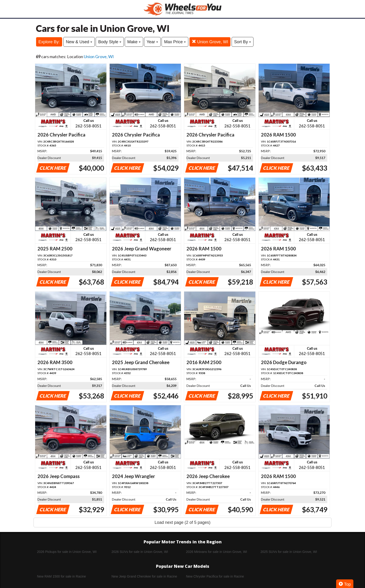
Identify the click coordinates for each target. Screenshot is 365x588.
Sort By (243, 42)
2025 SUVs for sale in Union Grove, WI (289, 552)
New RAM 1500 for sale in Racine (61, 576)
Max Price (175, 42)
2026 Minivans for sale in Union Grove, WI (216, 552)
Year (152, 42)
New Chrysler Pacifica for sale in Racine (215, 576)
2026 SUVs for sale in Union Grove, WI (140, 552)
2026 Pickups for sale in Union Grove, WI (67, 552)
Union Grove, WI (210, 42)
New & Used (79, 42)
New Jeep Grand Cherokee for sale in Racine (144, 576)
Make (134, 42)
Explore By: (49, 42)
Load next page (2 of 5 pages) (182, 522)
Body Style (110, 42)
